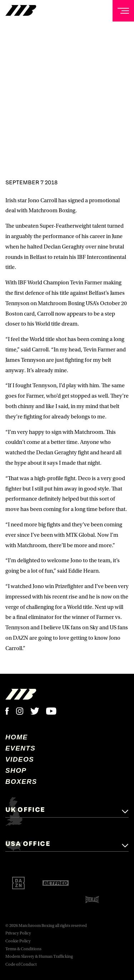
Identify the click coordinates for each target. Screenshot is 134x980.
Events (20, 748)
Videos (20, 759)
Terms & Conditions (23, 949)
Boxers (21, 782)
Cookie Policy (18, 941)
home (17, 737)
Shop (16, 770)
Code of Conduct (21, 964)
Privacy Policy (18, 933)
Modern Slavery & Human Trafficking (39, 957)
